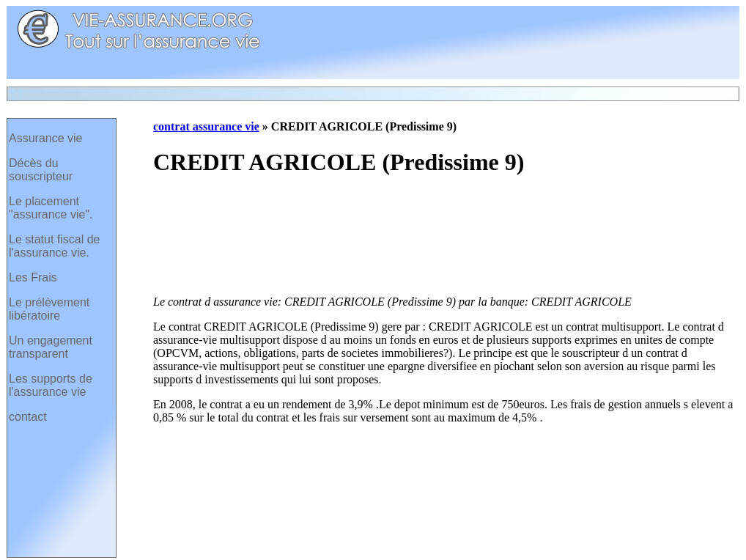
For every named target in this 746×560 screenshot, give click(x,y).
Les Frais (33, 277)
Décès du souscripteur (41, 170)
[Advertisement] (214, 238)
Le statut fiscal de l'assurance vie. (55, 246)
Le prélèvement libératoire (49, 309)
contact (28, 417)
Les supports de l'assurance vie (51, 385)
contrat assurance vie (206, 126)
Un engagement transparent (51, 347)
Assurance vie (46, 138)
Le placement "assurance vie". (51, 208)
